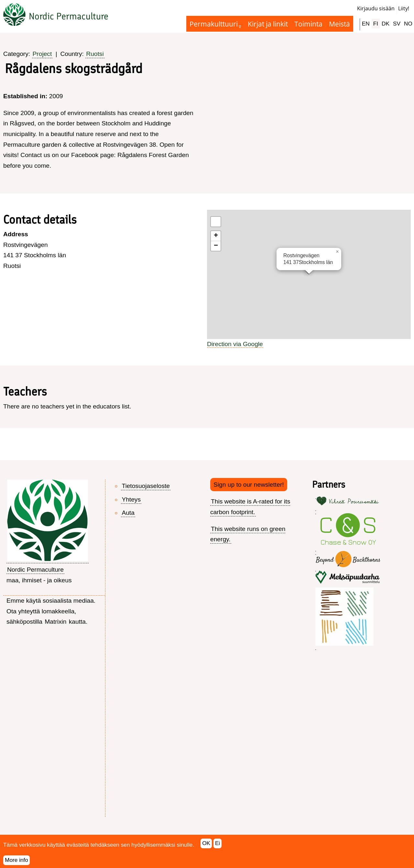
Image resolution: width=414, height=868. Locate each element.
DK (386, 24)
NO (408, 24)
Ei (218, 843)
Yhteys (131, 499)
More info (16, 860)
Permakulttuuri (214, 24)
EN (366, 24)
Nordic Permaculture (69, 16)
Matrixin (55, 622)
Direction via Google (235, 344)
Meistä (339, 24)
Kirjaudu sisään (376, 8)
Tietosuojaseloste (146, 486)
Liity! (404, 8)
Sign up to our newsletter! (249, 485)
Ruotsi (95, 54)
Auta (128, 513)
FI (376, 24)
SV (397, 24)
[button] (337, 252)
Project (42, 54)
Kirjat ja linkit (268, 24)
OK (206, 843)
